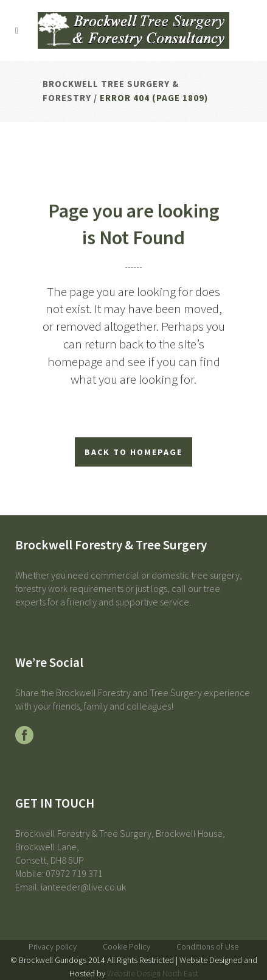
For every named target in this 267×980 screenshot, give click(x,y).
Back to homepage (133, 452)
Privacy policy (53, 947)
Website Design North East (153, 973)
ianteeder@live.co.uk (83, 887)
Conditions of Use (207, 947)
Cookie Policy (127, 947)
